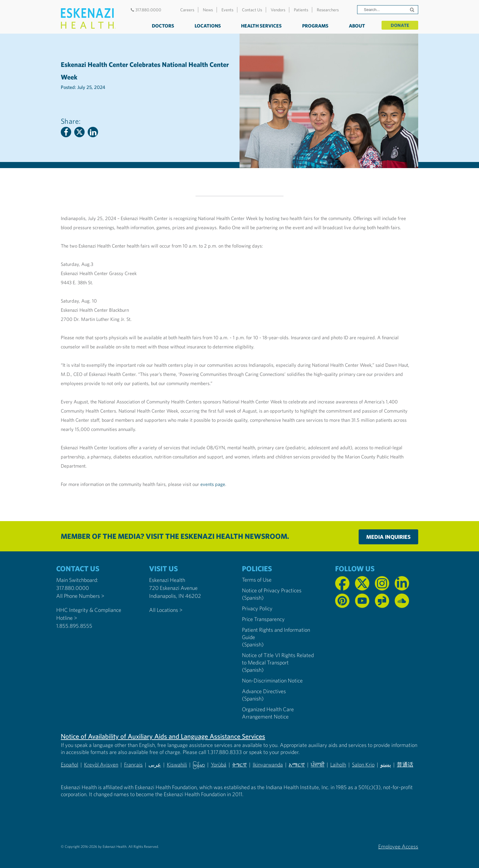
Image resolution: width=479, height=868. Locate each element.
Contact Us (252, 10)
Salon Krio (363, 765)
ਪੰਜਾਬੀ (318, 765)
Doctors (162, 26)
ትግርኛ (239, 765)
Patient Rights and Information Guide (276, 633)
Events (227, 10)
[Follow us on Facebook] (342, 583)
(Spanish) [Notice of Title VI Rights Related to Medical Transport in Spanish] (253, 670)
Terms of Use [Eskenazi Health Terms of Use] (257, 580)
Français (133, 765)
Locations (207, 26)
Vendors (278, 10)
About (356, 26)
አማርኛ (297, 765)
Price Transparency (263, 619)
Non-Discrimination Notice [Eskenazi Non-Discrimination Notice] (272, 680)
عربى (155, 765)
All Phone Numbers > (80, 596)
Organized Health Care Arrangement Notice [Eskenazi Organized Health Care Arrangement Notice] (268, 713)
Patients (301, 10)
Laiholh (338, 765)
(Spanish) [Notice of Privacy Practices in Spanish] (253, 598)
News (208, 10)
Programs (314, 26)
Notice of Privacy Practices (272, 590)
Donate (399, 25)
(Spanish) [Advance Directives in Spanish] (253, 699)
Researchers (328, 10)
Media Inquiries (388, 537)
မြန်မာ (199, 765)
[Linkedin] (93, 132)
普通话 (405, 765)
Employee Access (398, 846)
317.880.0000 (145, 10)
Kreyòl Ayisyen (101, 765)
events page (213, 484)
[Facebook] (66, 132)
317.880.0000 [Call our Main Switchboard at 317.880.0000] (73, 588)
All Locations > (166, 610)
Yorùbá (219, 765)
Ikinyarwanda (268, 765)
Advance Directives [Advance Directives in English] (264, 691)
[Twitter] (79, 132)
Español (69, 765)
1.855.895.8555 (74, 626)
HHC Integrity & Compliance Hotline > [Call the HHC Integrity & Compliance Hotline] (89, 614)
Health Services (260, 26)
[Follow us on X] (362, 583)
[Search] (388, 10)
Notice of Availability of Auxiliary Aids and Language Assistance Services (163, 736)
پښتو (386, 765)
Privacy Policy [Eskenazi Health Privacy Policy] (257, 608)
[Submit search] (413, 10)
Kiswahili (177, 765)
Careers (187, 10)
